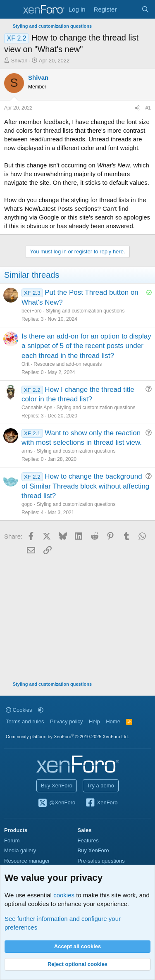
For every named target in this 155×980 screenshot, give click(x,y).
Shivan (19, 61)
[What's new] (129, 9)
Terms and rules (25, 721)
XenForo (101, 803)
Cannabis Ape (37, 408)
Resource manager (27, 861)
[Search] (145, 9)
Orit (25, 364)
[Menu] (11, 10)
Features (88, 841)
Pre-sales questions (101, 861)
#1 (148, 108)
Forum (12, 841)
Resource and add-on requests (68, 364)
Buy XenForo (57, 786)
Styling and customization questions (85, 311)
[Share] (137, 108)
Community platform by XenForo (67, 737)
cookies (64, 895)
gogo (27, 504)
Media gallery (20, 850)
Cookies (19, 710)
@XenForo (57, 803)
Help (94, 721)
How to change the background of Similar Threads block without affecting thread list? (85, 486)
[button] (41, 710)
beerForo (32, 311)
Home (113, 721)
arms (27, 451)
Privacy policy (66, 721)
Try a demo (101, 786)
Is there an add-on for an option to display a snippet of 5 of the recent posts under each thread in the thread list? (86, 346)
